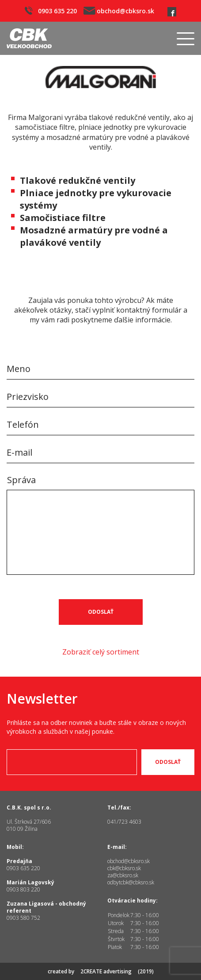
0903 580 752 (23, 918)
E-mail (19, 452)
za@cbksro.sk (123, 875)
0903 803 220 (23, 889)
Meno (19, 369)
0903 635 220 (51, 11)
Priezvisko (28, 397)
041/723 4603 (124, 822)
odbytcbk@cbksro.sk (131, 882)
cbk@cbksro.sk (124, 868)
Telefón (23, 424)
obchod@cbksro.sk (119, 11)
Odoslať (101, 612)
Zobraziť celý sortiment (101, 652)
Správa (21, 480)
